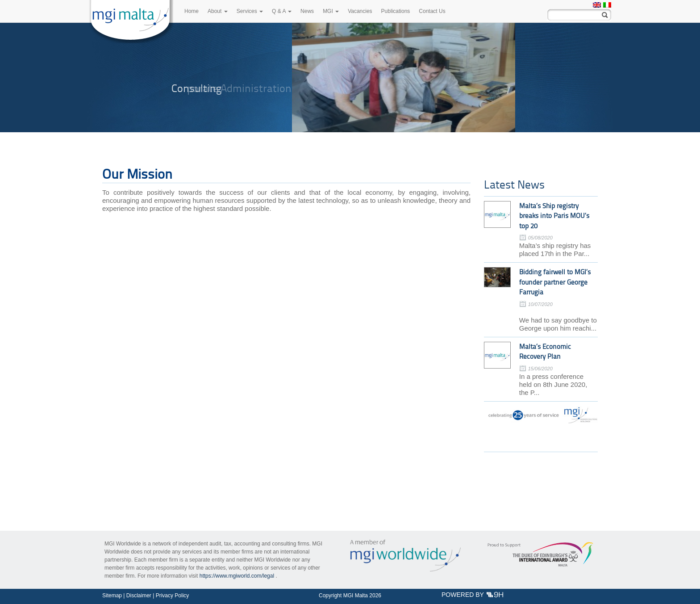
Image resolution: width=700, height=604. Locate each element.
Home (192, 11)
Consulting (196, 88)
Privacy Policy (173, 596)
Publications (396, 11)
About (218, 11)
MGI (331, 11)
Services (250, 11)
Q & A (282, 11)
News (307, 11)
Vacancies (360, 11)
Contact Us (432, 11)
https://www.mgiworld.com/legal (237, 576)
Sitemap (112, 596)
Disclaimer (139, 596)
